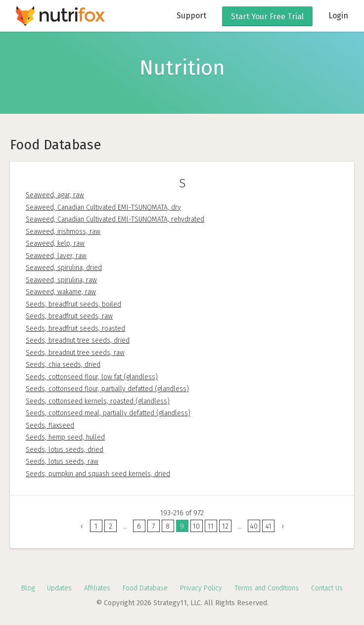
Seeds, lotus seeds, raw (62, 462)
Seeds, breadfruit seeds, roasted (75, 329)
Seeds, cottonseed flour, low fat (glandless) (92, 377)
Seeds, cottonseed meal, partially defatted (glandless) (108, 413)
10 (196, 526)
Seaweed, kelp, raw (55, 244)
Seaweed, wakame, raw (61, 292)
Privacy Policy (201, 588)
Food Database (145, 588)
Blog (28, 588)
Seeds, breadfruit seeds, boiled (73, 304)
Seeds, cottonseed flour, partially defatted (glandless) (107, 389)
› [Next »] (283, 526)
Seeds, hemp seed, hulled (65, 437)
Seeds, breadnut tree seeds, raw (75, 353)
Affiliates (97, 588)
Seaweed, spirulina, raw (61, 280)
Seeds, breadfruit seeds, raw (69, 316)
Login (338, 16)
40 (254, 526)
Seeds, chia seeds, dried (63, 365)
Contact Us (327, 588)
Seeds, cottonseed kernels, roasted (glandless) (98, 401)
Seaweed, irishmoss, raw (63, 232)
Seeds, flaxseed (50, 425)
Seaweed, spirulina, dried (64, 268)
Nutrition (182, 68)
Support (191, 16)
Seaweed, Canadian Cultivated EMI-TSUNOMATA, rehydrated (115, 219)
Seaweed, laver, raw (56, 256)
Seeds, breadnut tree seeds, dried (78, 340)
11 (211, 526)
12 (225, 526)
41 (268, 526)
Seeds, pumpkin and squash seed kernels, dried (98, 474)
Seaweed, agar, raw (55, 195)
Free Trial (267, 17)
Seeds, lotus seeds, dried (65, 450)
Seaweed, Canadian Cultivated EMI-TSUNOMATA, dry (103, 207)
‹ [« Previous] (82, 526)
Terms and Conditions (267, 588)
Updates (59, 588)
